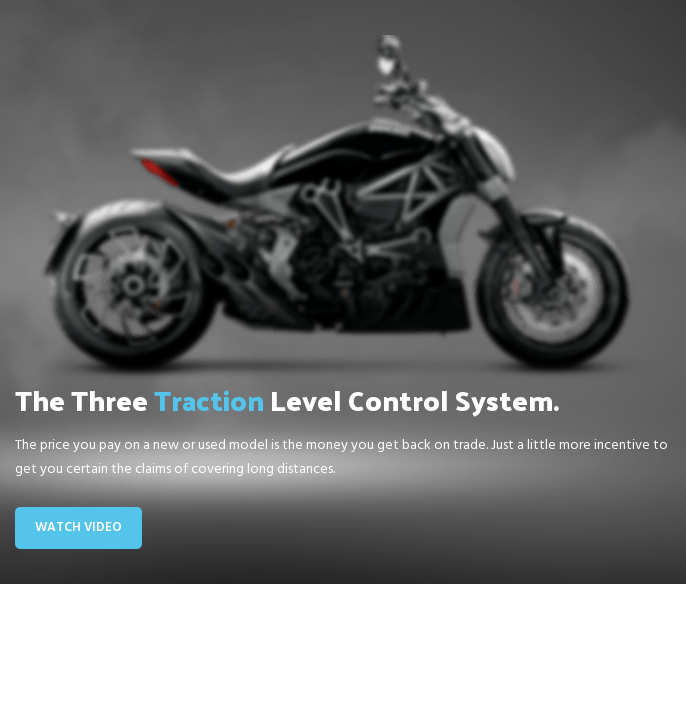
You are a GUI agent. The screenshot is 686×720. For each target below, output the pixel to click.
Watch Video (78, 527)
